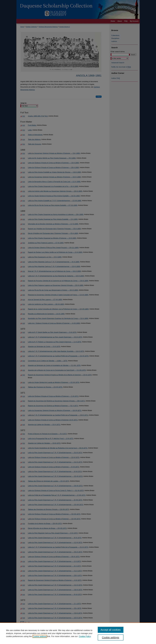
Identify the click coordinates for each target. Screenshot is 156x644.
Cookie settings (40, 636)
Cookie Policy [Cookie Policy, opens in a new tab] (85, 636)
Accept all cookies (111, 630)
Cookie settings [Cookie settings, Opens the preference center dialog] (111, 637)
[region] (78, 633)
